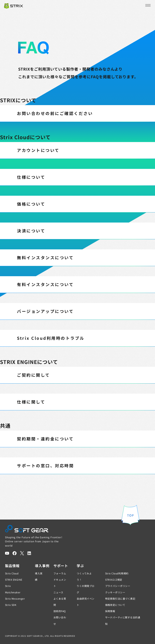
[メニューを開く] (148, 5)
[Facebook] (15, 553)
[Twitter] (22, 553)
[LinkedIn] (29, 553)
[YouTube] (7, 553)
